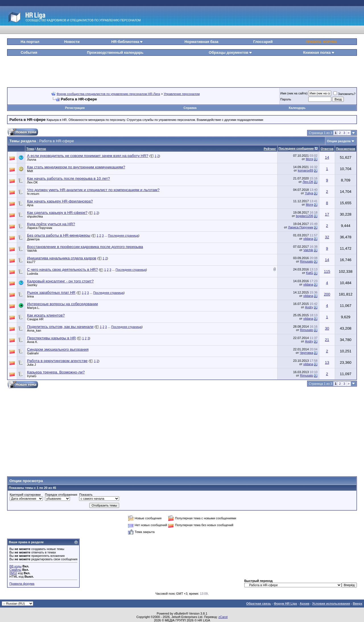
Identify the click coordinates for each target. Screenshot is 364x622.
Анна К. (32, 342)
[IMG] (13, 573)
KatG (310, 273)
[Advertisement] (182, 69)
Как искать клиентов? (46, 315)
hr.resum (33, 194)
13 (327, 362)
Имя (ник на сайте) (294, 93)
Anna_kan (34, 330)
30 (327, 328)
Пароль (286, 99)
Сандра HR (35, 319)
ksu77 (31, 262)
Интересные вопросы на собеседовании (62, 304)
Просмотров (346, 149)
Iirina (30, 296)
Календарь (297, 108)
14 (327, 157)
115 (327, 271)
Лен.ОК (32, 182)
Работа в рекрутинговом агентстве (57, 361)
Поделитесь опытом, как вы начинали (60, 327)
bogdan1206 (304, 216)
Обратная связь (259, 604)
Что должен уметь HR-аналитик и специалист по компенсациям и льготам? (93, 190)
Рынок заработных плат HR (51, 293)
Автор (41, 149)
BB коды (15, 566)
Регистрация (75, 108)
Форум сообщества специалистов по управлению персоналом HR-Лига (108, 94)
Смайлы (15, 570)
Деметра (33, 239)
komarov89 (305, 170)
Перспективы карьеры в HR (51, 338)
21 (327, 340)
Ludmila (33, 274)
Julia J (31, 365)
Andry (309, 307)
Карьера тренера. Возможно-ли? (56, 372)
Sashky (32, 285)
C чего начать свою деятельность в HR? (62, 269)
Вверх (358, 604)
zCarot (223, 617)
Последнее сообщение (296, 148)
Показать (86, 495)
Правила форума (22, 584)
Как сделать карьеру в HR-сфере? (57, 213)
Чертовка (306, 353)
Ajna (30, 205)
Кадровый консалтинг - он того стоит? (60, 281)
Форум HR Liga (285, 604)
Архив (305, 604)
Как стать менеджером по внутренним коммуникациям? (76, 167)
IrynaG (32, 376)
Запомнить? (344, 94)
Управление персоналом (182, 94)
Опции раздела (339, 141)
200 (327, 294)
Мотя (309, 159)
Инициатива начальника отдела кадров (62, 258)
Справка (190, 108)
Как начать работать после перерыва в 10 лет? (69, 178)
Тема (30, 149)
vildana (308, 239)
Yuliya (309, 193)
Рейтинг (270, 149)
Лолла (32, 160)
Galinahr (33, 353)
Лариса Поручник (40, 228)
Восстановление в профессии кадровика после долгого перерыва (85, 247)
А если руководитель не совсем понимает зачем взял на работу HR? (88, 156)
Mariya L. (33, 308)
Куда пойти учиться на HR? (51, 224)
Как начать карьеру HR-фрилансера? (60, 201)
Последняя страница (123, 235)
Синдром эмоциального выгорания (58, 349)
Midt (30, 171)
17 (327, 214)
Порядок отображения (61, 495)
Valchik (32, 251)
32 (327, 237)
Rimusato (307, 261)
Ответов (327, 149)
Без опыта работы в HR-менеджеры (59, 235)
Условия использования (331, 604)
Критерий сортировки (25, 495)
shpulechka (35, 216)
